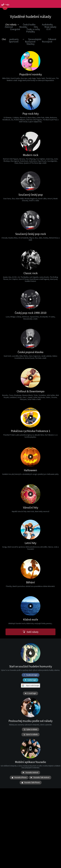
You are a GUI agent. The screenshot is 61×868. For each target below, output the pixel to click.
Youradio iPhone (19, 778)
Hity (36, 27)
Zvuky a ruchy (33, 29)
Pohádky (30, 32)
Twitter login (30, 680)
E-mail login (30, 693)
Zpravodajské (35, 39)
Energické (15, 29)
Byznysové (30, 42)
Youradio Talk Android (40, 778)
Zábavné (52, 39)
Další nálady (31, 632)
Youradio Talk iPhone (31, 783)
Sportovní (14, 42)
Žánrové (9, 27)
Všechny (30, 44)
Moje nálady (50, 27)
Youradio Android (30, 773)
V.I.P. (49, 29)
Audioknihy (47, 24)
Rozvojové (47, 42)
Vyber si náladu (30, 729)
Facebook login (31, 675)
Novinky (23, 27)
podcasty (14, 39)
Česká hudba (29, 24)
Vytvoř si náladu (30, 734)
